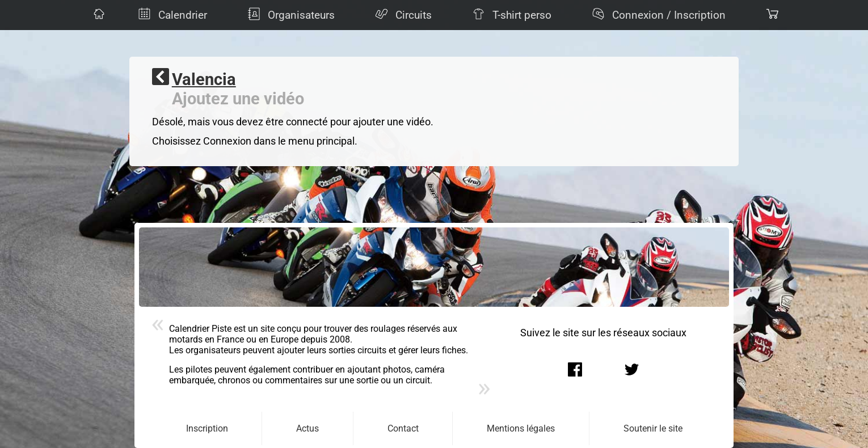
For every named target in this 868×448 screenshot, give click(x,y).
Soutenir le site (653, 428)
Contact (403, 428)
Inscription (207, 428)
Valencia (204, 79)
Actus (307, 428)
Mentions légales (521, 428)
